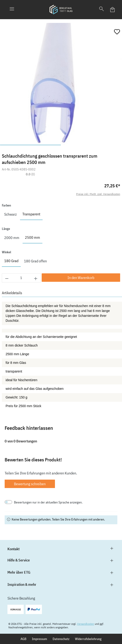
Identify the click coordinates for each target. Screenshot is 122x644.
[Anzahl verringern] (7, 278)
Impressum (39, 639)
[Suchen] (102, 10)
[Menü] (12, 10)
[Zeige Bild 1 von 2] (30, 145)
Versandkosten (86, 624)
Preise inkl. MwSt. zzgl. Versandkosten (98, 194)
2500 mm (32, 237)
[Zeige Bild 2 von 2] (91, 145)
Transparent (31, 214)
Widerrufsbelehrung (88, 639)
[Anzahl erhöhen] (36, 278)
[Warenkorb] (113, 10)
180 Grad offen (35, 261)
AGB (23, 639)
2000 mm (12, 238)
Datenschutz (61, 639)
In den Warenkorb (81, 278)
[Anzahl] (21, 278)
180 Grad (11, 261)
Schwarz (10, 214)
